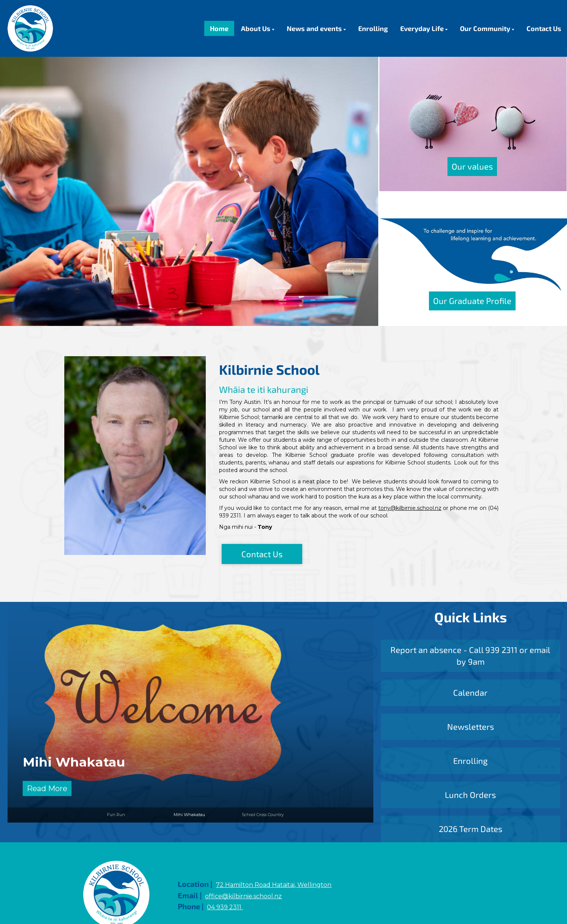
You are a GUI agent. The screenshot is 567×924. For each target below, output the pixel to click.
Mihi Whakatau (74, 762)
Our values (472, 166)
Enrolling (470, 760)
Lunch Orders (470, 795)
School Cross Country (263, 815)
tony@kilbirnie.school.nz (410, 508)
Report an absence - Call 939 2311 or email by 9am (470, 655)
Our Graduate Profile (472, 301)
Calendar (470, 692)
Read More (47, 788)
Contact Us (262, 554)
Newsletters (471, 726)
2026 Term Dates (471, 829)
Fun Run (116, 815)
